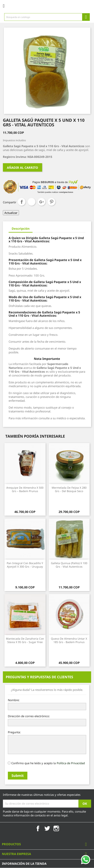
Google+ (42, 202)
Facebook (38, 828)
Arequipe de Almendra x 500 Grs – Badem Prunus (25, 489)
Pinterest (51, 202)
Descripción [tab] (21, 229)
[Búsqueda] (47, 17)
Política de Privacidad (71, 763)
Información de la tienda (24, 864)
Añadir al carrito (22, 168)
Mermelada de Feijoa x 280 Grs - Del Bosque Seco (69, 489)
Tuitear (32, 202)
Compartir (22, 202)
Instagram (56, 828)
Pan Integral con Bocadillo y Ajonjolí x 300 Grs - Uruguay (25, 565)
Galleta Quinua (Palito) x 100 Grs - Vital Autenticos (69, 565)
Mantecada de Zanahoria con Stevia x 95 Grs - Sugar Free (25, 640)
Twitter (47, 828)
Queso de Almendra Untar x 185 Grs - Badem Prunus (69, 640)
